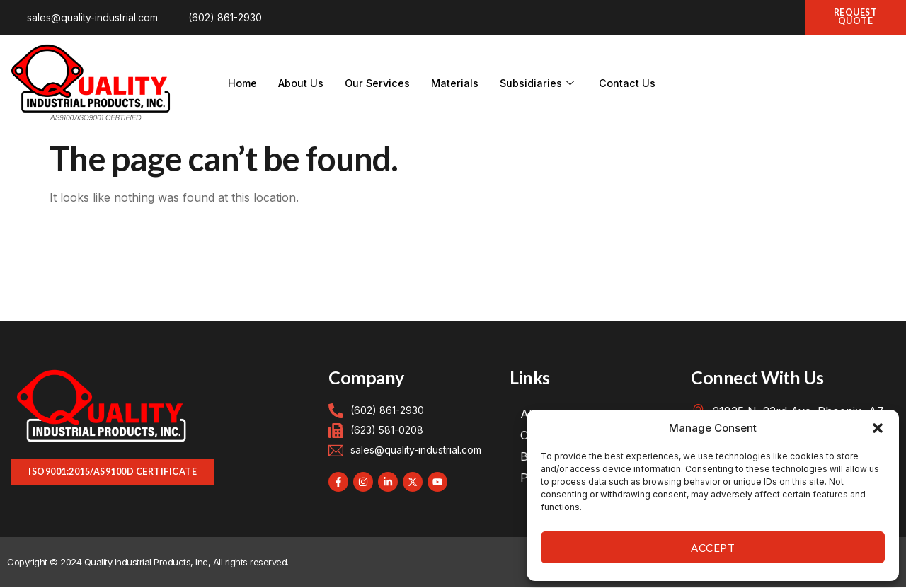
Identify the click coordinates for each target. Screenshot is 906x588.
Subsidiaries (544, 84)
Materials (459, 84)
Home (243, 84)
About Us (303, 84)
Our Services (380, 84)
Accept (713, 548)
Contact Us (633, 84)
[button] (878, 428)
